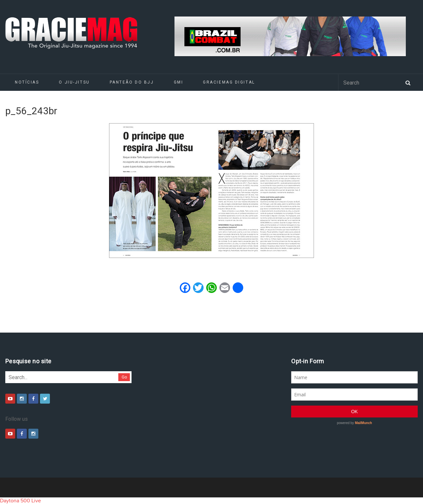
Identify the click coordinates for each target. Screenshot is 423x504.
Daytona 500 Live (20, 501)
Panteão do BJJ (132, 82)
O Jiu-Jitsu (74, 82)
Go (124, 377)
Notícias (27, 82)
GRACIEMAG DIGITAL (229, 82)
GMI (179, 82)
